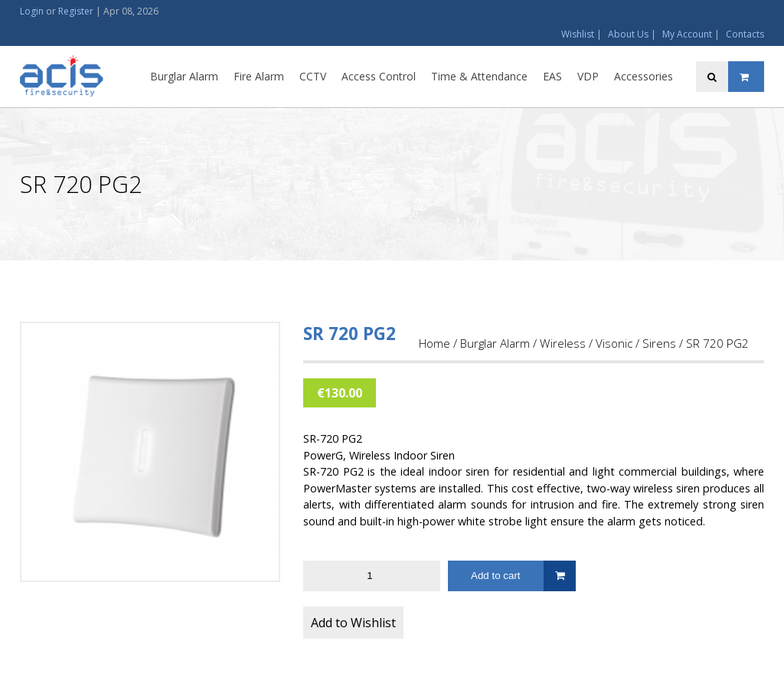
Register (76, 11)
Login (32, 11)
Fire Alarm (259, 76)
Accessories (644, 76)
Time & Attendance (479, 76)
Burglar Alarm (184, 76)
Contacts (745, 34)
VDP (588, 76)
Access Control (379, 76)
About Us (628, 34)
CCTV (313, 76)
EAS (552, 76)
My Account (687, 34)
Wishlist (578, 34)
